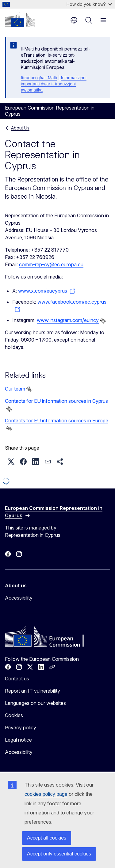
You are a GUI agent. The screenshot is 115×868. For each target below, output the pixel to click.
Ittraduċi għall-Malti (39, 78)
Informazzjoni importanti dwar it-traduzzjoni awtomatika (54, 84)
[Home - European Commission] (20, 20)
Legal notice (18, 740)
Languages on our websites (35, 703)
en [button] (74, 20)
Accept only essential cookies (59, 854)
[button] (11, 462)
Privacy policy (21, 728)
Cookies (14, 715)
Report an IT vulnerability (33, 691)
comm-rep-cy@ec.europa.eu (51, 264)
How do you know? (89, 4)
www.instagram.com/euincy (68, 320)
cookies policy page (46, 794)
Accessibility (19, 598)
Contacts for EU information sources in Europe (57, 421)
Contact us (17, 679)
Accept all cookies (47, 838)
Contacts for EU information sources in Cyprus (56, 401)
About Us (20, 128)
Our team (15, 389)
